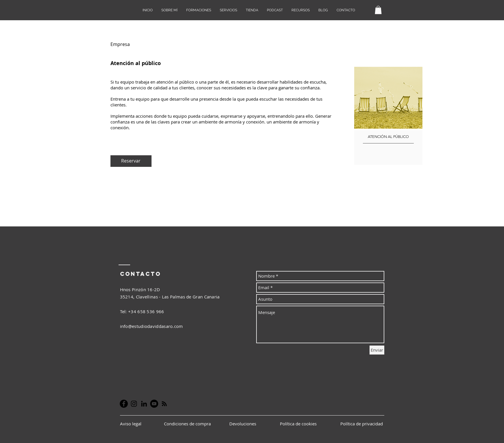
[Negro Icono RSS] (164, 404)
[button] (378, 10)
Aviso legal (131, 424)
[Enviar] (377, 350)
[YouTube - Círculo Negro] (154, 404)
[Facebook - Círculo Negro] (124, 404)
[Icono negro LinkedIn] (144, 404)
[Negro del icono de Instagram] (134, 404)
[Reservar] (131, 161)
